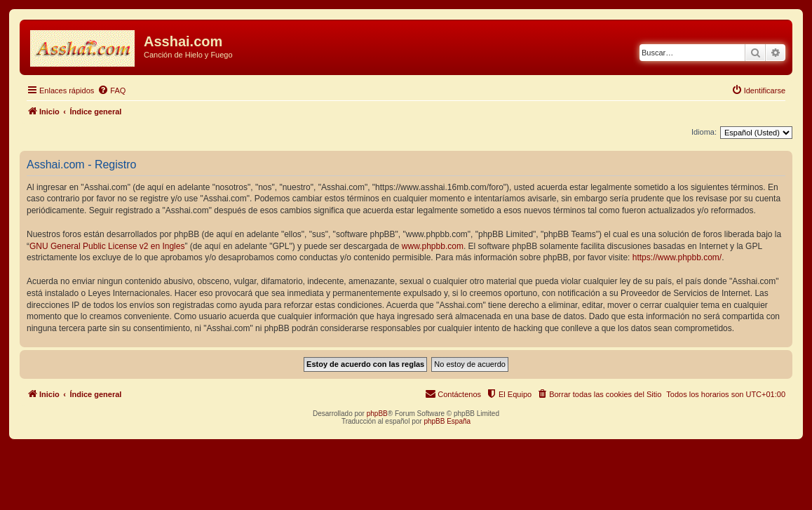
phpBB (377, 414)
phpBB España (447, 421)
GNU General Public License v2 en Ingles (107, 246)
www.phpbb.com (433, 246)
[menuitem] (111, 90)
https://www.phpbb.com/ (677, 257)
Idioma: (704, 132)
